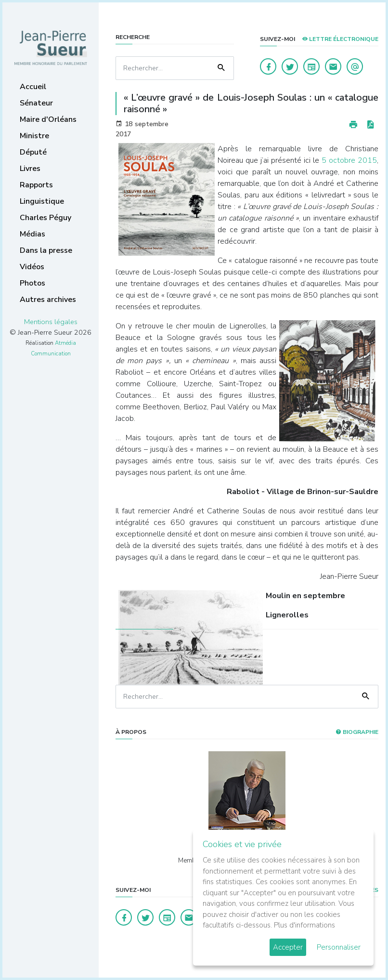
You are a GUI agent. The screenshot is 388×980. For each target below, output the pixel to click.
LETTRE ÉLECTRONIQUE (340, 39)
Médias (32, 234)
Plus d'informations (304, 925)
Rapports (36, 185)
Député (33, 152)
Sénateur (36, 103)
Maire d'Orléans (48, 119)
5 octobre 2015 (349, 160)
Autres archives (48, 300)
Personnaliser (339, 947)
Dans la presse (46, 250)
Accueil (33, 87)
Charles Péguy (45, 218)
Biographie (357, 732)
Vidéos (32, 267)
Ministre (34, 136)
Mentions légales (51, 322)
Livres (30, 169)
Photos (32, 283)
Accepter (288, 947)
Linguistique (42, 201)
